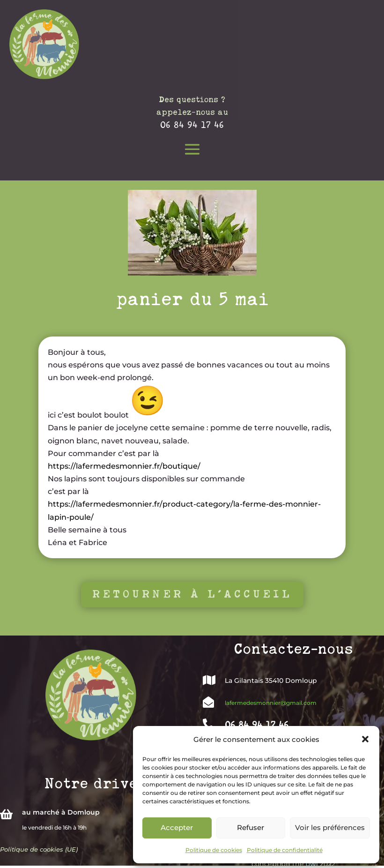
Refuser (251, 827)
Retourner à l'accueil (192, 594)
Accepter (177, 827)
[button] (365, 739)
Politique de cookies (214, 850)
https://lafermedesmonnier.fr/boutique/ (124, 466)
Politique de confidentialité (285, 850)
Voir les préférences (330, 827)
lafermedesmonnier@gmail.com (271, 703)
